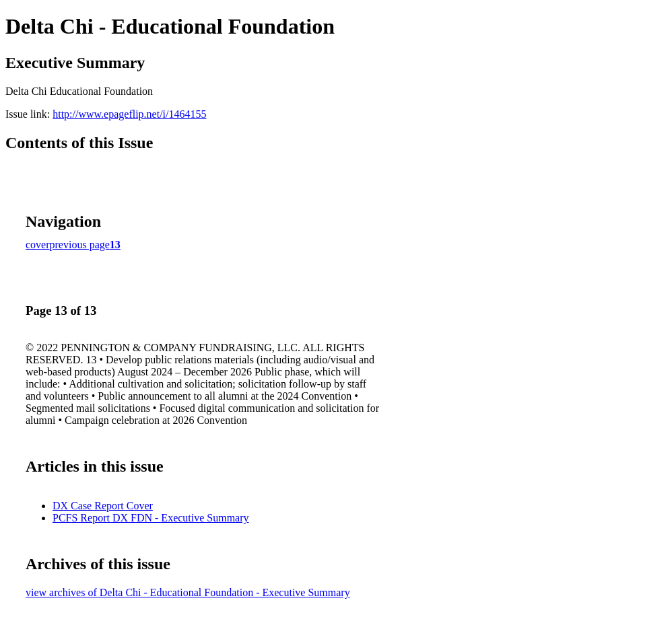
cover (38, 245)
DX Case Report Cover (103, 506)
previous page (80, 245)
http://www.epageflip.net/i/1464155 (129, 114)
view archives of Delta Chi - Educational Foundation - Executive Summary (188, 592)
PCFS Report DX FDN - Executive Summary (151, 518)
